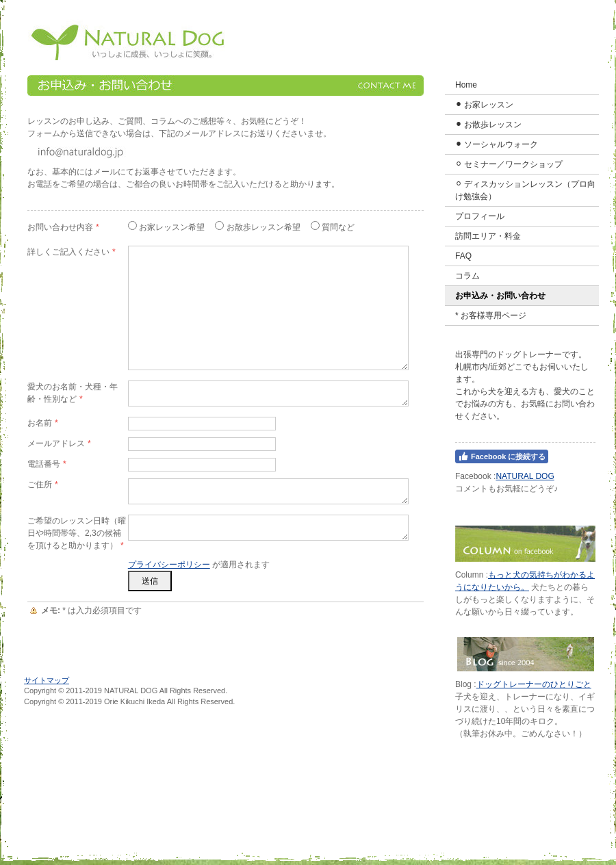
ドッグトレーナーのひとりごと (534, 684)
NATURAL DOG (525, 476)
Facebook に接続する (502, 456)
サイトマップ (47, 680)
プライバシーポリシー (169, 565)
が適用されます (199, 565)
